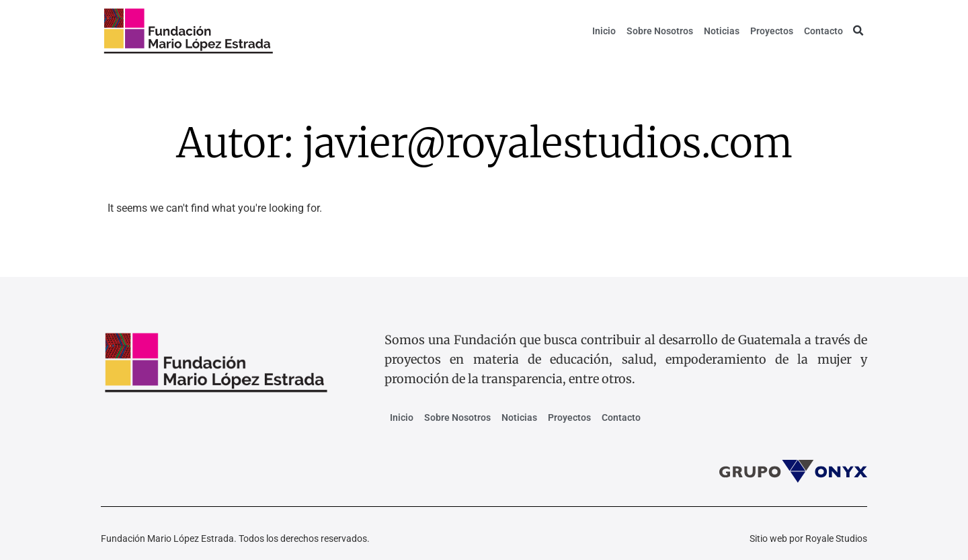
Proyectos (772, 31)
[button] (858, 31)
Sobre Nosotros (660, 31)
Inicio (604, 31)
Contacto (823, 31)
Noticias (722, 31)
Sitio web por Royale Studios (808, 538)
